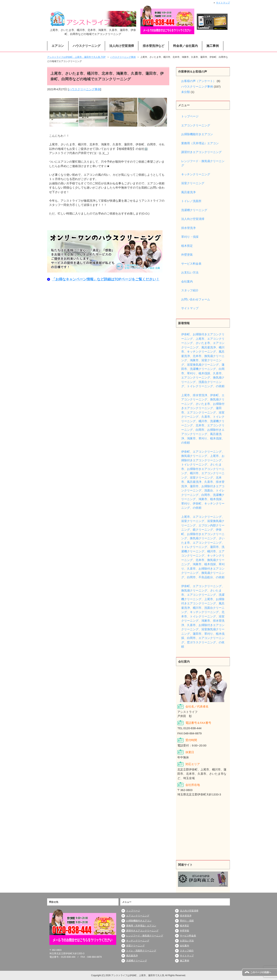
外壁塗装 (187, 255)
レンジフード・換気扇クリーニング (203, 163)
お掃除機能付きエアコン (197, 134)
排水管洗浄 (188, 228)
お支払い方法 (190, 272)
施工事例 (213, 46)
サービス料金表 (191, 264)
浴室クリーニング (193, 183)
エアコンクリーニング (196, 125)
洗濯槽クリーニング (194, 210)
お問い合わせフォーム (196, 299)
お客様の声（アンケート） (199, 81)
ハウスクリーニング (87, 46)
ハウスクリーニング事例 (85, 89)
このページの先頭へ (261, 972)
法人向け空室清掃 (122, 46)
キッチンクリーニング (196, 174)
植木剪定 (187, 246)
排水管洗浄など (154, 46)
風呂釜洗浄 (188, 192)
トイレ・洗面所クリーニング (141, 951)
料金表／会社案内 (185, 46)
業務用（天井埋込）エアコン (200, 143)
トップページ (190, 116)
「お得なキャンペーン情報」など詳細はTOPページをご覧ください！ (106, 279)
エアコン (58, 46)
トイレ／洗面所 (191, 201)
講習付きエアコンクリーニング (201, 152)
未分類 (186, 92)
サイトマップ (190, 308)
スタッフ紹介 (190, 290)
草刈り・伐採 (190, 237)
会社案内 (187, 281)
